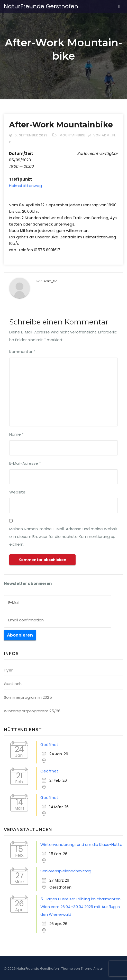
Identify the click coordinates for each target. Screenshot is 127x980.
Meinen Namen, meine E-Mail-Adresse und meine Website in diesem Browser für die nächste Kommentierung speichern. (63, 536)
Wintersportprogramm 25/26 (32, 711)
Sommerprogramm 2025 (28, 697)
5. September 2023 (32, 135)
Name (16, 434)
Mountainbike (72, 135)
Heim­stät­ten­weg (25, 186)
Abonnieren (20, 635)
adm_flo (51, 281)
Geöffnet (49, 745)
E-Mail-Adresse (25, 463)
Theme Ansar (92, 969)
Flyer (8, 670)
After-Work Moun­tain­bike (61, 125)
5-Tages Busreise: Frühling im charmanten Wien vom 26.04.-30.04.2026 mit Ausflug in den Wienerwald (80, 907)
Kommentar (22, 352)
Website (17, 492)
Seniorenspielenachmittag (66, 871)
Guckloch (13, 684)
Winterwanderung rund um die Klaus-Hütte (81, 844)
